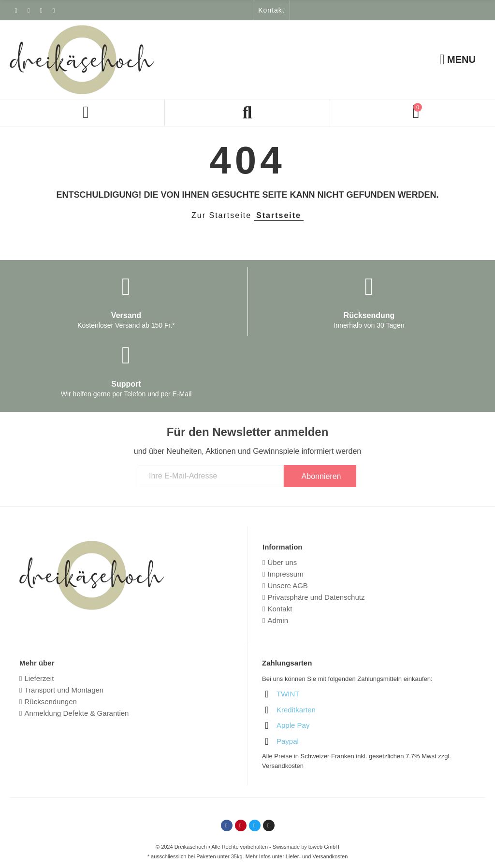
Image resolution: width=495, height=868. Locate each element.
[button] (271, 10)
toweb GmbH (324, 847)
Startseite (279, 215)
